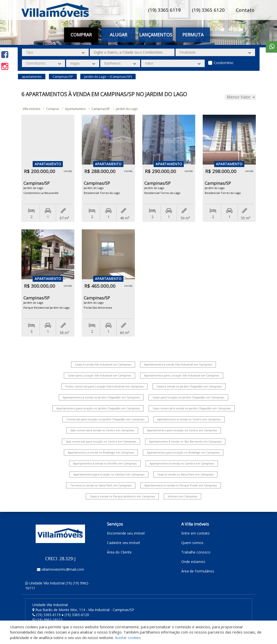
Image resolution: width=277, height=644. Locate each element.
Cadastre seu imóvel (123, 543)
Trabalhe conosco (196, 552)
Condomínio (224, 63)
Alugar (118, 35)
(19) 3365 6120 (208, 10)
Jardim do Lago (127, 109)
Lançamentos (156, 35)
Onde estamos (193, 562)
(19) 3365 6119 (164, 10)
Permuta (193, 35)
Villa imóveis (31, 109)
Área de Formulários (198, 571)
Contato (245, 10)
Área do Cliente (119, 552)
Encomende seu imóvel (126, 533)
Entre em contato (195, 533)
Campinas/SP (101, 109)
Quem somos (192, 543)
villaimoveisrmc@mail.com (63, 569)
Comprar (81, 35)
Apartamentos (75, 109)
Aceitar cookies (128, 638)
